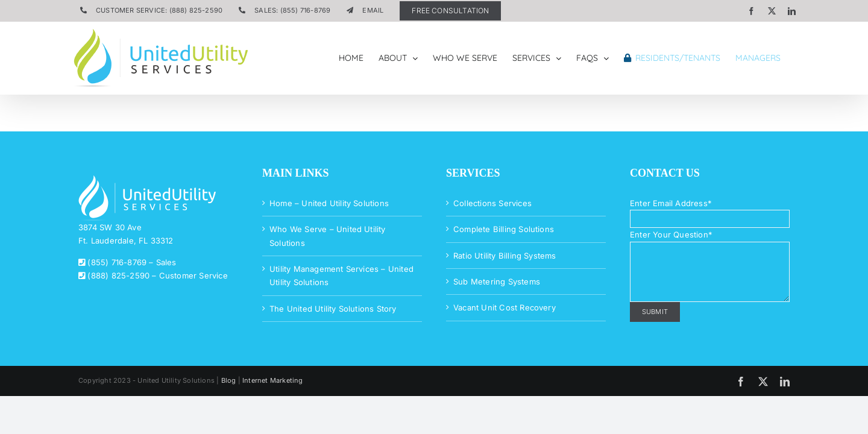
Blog (229, 380)
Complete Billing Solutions (504, 229)
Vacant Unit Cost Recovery (505, 307)
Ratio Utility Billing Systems (505, 256)
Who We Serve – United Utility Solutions (328, 236)
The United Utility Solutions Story (333, 309)
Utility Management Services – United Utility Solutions (341, 275)
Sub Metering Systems (497, 281)
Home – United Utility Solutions (329, 203)
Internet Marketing (273, 380)
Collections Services (492, 203)
